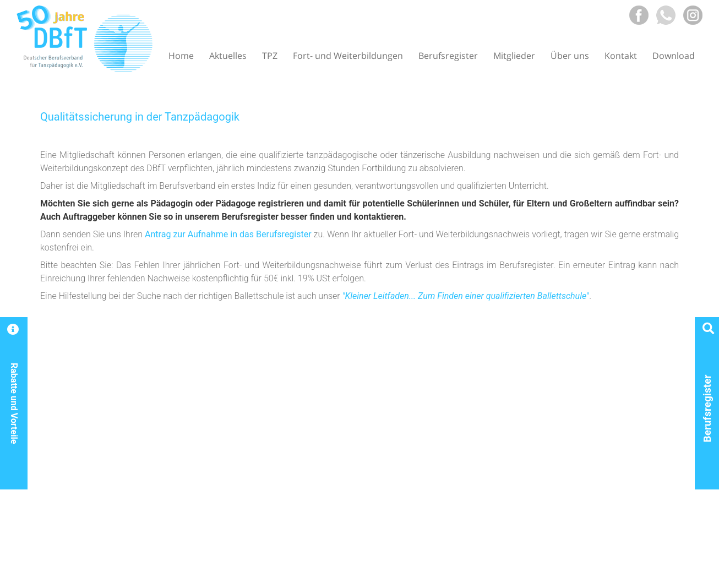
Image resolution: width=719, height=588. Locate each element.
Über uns (570, 56)
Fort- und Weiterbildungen (348, 56)
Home (181, 56)
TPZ (270, 56)
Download (674, 56)
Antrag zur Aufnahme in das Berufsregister (228, 234)
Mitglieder (514, 56)
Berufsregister (448, 56)
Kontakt (621, 56)
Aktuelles (228, 56)
